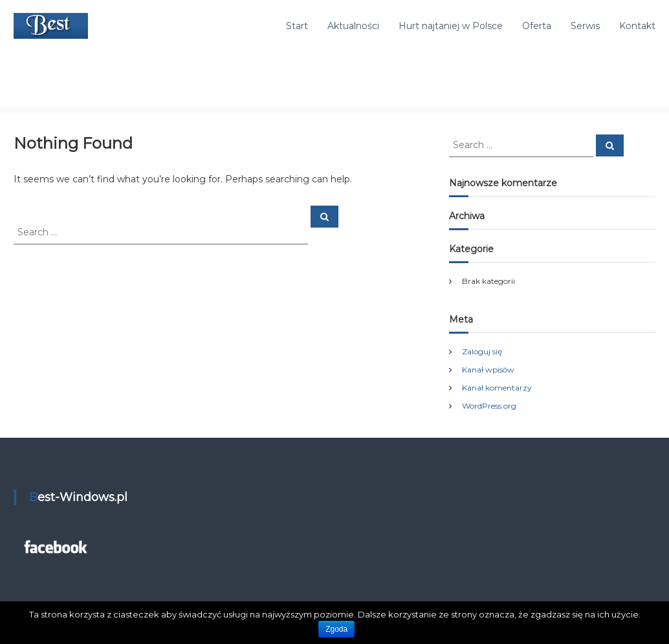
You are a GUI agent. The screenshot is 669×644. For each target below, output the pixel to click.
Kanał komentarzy (497, 388)
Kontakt (637, 26)
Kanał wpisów (488, 370)
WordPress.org (489, 406)
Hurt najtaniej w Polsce (451, 26)
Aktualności (353, 26)
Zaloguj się (482, 351)
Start (297, 26)
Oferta (537, 26)
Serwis (585, 26)
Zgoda (336, 629)
